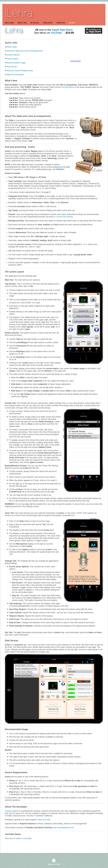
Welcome (10, 23)
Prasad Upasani (12, 811)
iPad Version (12, 67)
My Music (35, 23)
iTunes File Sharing (64, 217)
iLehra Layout (12, 59)
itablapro (48, 23)
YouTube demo (67, 87)
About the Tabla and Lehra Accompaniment (25, 51)
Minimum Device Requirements (20, 71)
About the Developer (15, 75)
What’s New (12, 47)
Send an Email (44, 820)
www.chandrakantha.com (63, 828)
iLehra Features (13, 55)
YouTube (56, 33)
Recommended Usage (16, 63)
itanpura (61, 23)
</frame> (3, 78)
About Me (22, 23)
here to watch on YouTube (20, 838)
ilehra (72, 23)
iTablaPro (60, 169)
